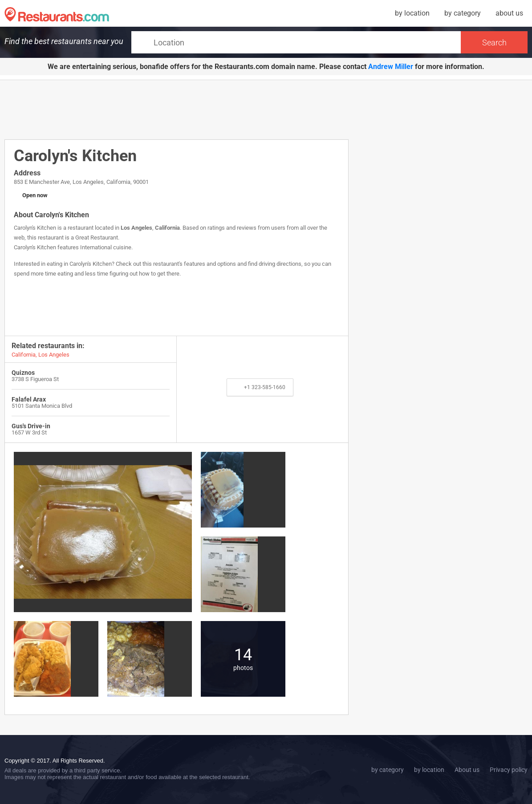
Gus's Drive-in (31, 426)
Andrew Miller (391, 67)
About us (467, 770)
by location (412, 13)
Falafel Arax (29, 399)
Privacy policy (509, 770)
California (167, 228)
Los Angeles (136, 228)
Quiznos (23, 373)
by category (463, 13)
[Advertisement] (177, 109)
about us (509, 13)
